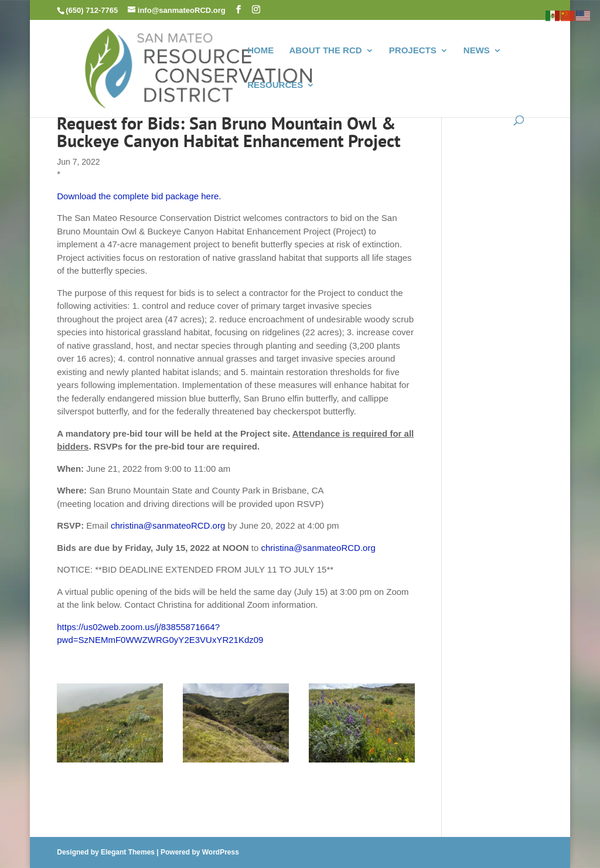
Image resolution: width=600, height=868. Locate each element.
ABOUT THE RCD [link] (325, 51)
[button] (238, 10)
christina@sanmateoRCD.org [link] (168, 525)
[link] (201, 67)
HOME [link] (260, 51)
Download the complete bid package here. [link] (139, 196)
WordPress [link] (221, 852)
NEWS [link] (477, 51)
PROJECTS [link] (413, 51)
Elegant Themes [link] (128, 852)
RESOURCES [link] (275, 85)
